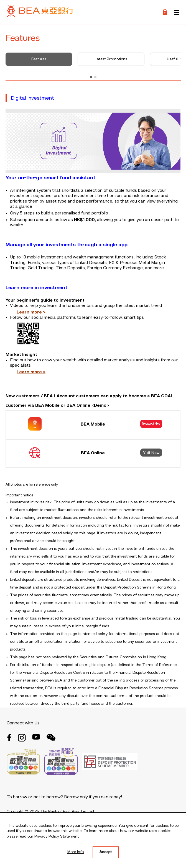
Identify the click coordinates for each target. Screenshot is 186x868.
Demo (100, 406)
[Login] (165, 12)
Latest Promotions (111, 59)
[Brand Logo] (40, 12)
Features (39, 59)
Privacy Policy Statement (57, 836)
